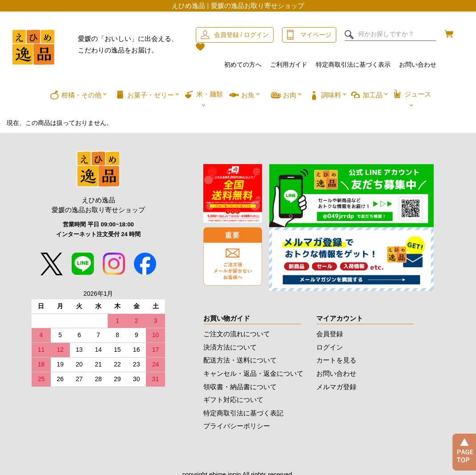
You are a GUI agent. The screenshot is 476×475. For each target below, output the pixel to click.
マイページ (316, 35)
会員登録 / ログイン (242, 35)
